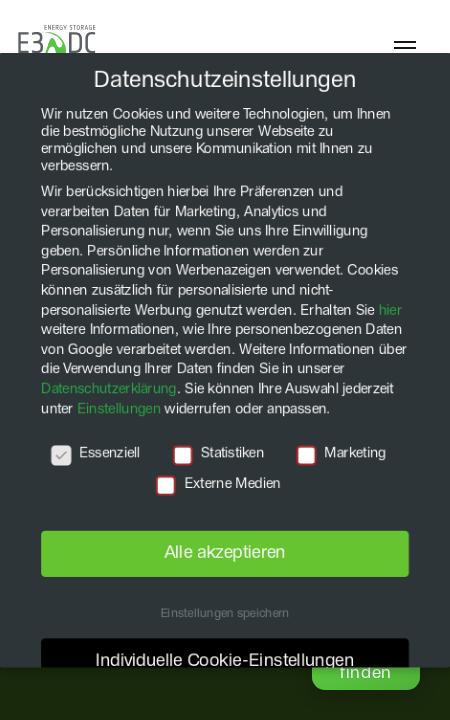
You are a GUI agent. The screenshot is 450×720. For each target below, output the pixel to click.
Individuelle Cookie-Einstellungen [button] (225, 665)
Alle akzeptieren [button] (225, 556)
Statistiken (218, 455)
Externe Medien (218, 485)
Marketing (343, 455)
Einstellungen (117, 410)
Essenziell (93, 455)
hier (392, 309)
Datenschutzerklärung (107, 390)
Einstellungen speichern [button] (225, 618)
